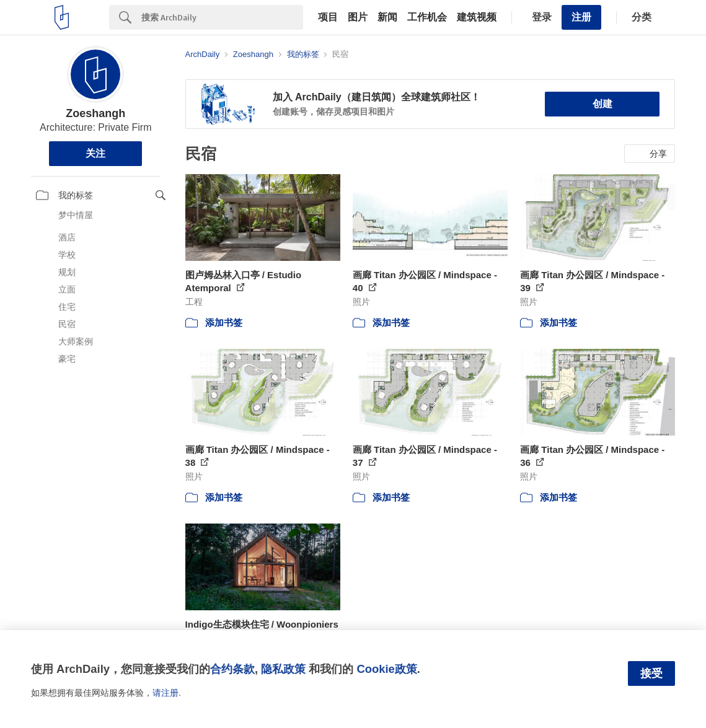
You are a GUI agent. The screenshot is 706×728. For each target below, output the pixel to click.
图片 (358, 17)
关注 (95, 153)
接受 (651, 673)
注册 (581, 17)
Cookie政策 (386, 669)
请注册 (165, 693)
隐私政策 (283, 669)
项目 (328, 17)
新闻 (387, 17)
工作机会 (427, 17)
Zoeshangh (95, 113)
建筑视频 (477, 17)
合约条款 (232, 669)
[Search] (222, 17)
